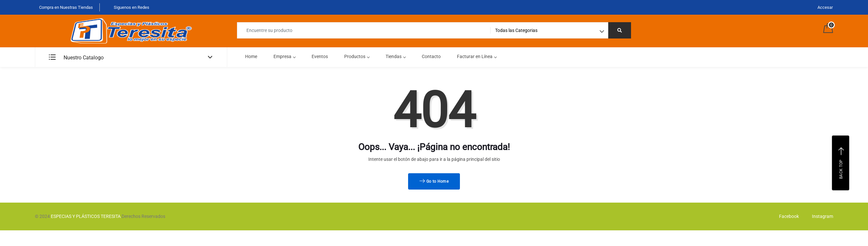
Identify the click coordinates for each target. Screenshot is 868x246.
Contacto (431, 56)
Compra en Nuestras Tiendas (66, 7)
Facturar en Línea (477, 56)
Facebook (787, 216)
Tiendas (396, 56)
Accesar (825, 7)
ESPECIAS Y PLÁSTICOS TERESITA (86, 216)
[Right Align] (620, 30)
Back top (841, 163)
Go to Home (434, 181)
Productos (357, 56)
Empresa (284, 56)
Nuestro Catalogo (76, 58)
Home (251, 56)
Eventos (320, 56)
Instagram (821, 216)
